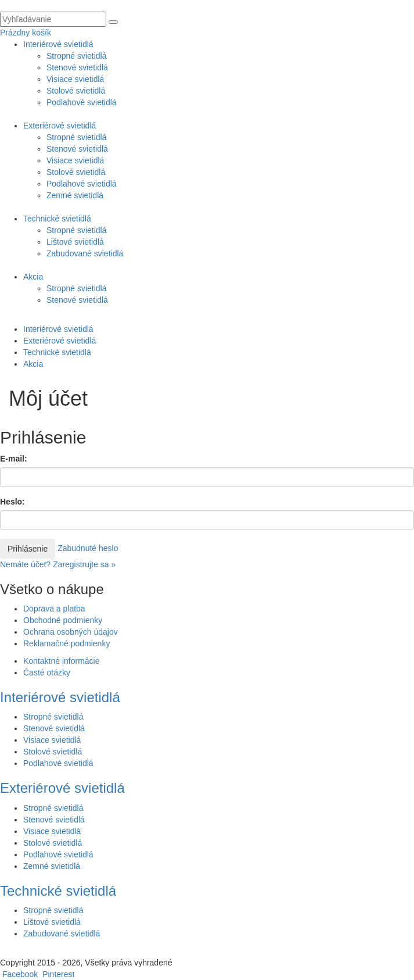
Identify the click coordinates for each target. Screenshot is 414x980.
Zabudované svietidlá (85, 253)
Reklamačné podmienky (66, 643)
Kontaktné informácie (62, 661)
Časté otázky (47, 673)
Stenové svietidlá (77, 67)
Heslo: (12, 502)
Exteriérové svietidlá (60, 126)
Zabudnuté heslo (88, 548)
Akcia (33, 277)
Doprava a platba (54, 609)
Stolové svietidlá (76, 91)
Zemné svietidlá (75, 195)
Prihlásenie (28, 549)
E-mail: (14, 459)
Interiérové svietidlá (58, 44)
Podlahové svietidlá (82, 102)
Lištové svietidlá (75, 242)
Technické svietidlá (57, 219)
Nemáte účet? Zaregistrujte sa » (58, 564)
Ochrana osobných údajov (71, 632)
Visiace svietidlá (75, 79)
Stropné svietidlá (77, 56)
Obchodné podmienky (63, 620)
